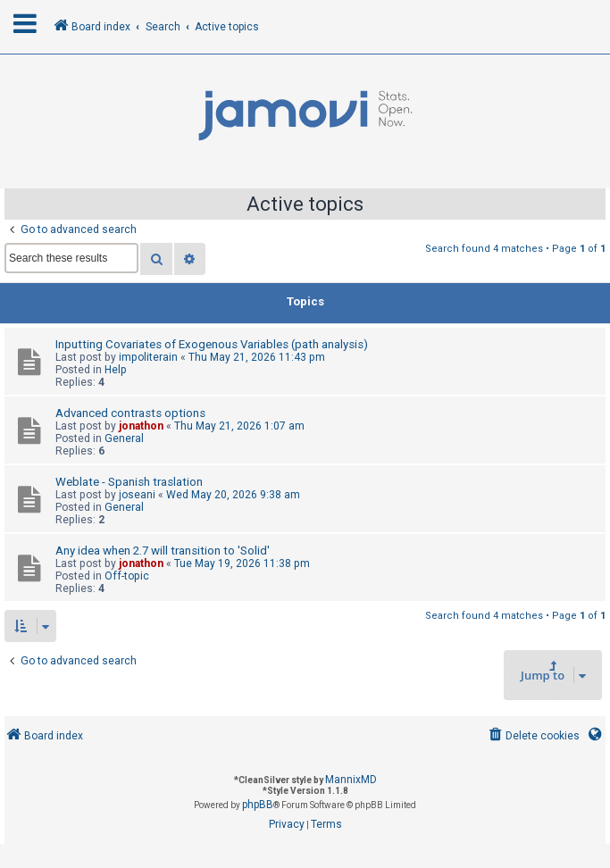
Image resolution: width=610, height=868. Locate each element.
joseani (137, 495)
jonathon (141, 426)
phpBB (258, 805)
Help (116, 370)
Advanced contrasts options (130, 413)
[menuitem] (533, 736)
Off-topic (127, 576)
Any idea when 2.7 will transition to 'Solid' (163, 551)
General (124, 438)
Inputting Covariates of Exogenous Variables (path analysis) (212, 344)
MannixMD (351, 780)
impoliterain (148, 357)
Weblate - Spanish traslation (129, 482)
